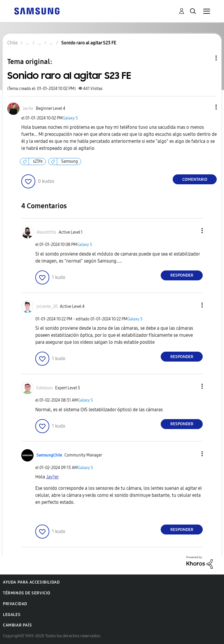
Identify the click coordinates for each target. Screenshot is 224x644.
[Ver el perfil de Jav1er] (28, 109)
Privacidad (15, 604)
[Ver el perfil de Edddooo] (45, 388)
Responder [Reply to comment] (182, 275)
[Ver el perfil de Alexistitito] (46, 232)
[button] (206, 107)
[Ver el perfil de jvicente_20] (47, 307)
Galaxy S (70, 118)
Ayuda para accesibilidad (31, 582)
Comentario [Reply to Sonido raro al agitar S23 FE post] (195, 179)
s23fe (38, 161)
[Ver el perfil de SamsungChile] (49, 455)
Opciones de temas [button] (206, 58)
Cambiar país (17, 625)
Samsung (70, 161)
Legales (12, 615)
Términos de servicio (27, 593)
